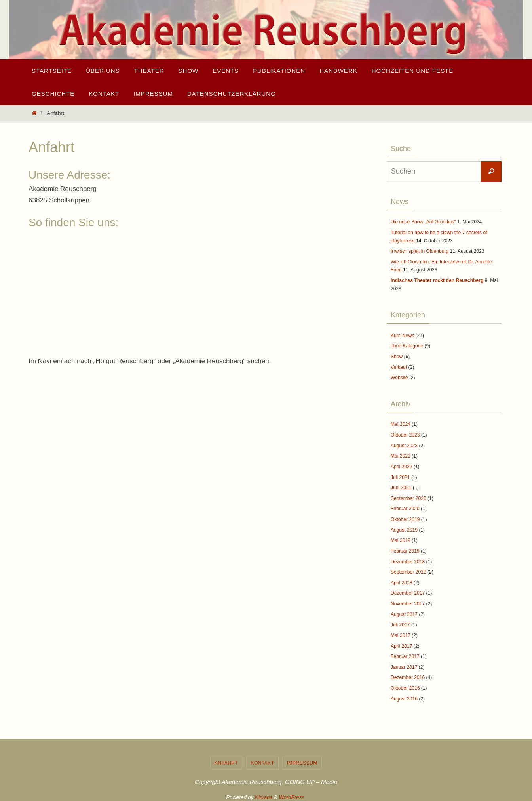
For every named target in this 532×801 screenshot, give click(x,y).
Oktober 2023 (405, 434)
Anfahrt (226, 759)
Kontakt (262, 759)
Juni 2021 (401, 486)
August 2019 (404, 528)
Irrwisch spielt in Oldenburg (419, 251)
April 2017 (401, 643)
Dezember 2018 (408, 559)
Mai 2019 (400, 538)
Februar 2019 (405, 549)
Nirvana (264, 794)
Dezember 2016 (408, 674)
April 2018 (401, 580)
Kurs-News (402, 335)
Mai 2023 (400, 455)
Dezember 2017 (408, 591)
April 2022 (401, 465)
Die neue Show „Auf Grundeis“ (423, 222)
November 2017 (408, 601)
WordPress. (293, 794)
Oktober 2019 (405, 517)
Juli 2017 (400, 622)
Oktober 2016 (405, 685)
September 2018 (408, 570)
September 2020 (408, 496)
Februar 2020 (405, 507)
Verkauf (399, 366)
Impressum (302, 759)
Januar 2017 (404, 664)
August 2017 (404, 612)
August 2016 (404, 695)
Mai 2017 (400, 632)
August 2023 (404, 444)
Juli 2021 (400, 476)
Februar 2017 (405, 653)
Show (397, 356)
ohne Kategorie (407, 345)
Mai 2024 (400, 423)
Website (399, 377)
